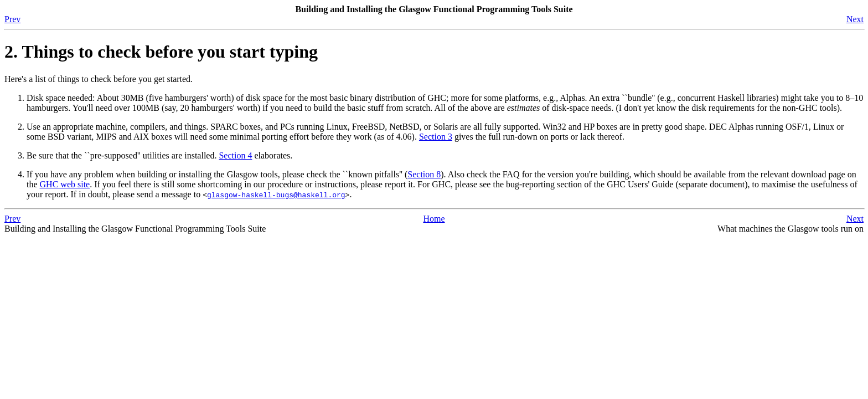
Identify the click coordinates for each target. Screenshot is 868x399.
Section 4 (235, 155)
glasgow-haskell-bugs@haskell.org (276, 195)
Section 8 (424, 174)
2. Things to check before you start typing (161, 52)
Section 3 (436, 137)
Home (434, 219)
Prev (12, 19)
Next (855, 19)
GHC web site (65, 184)
